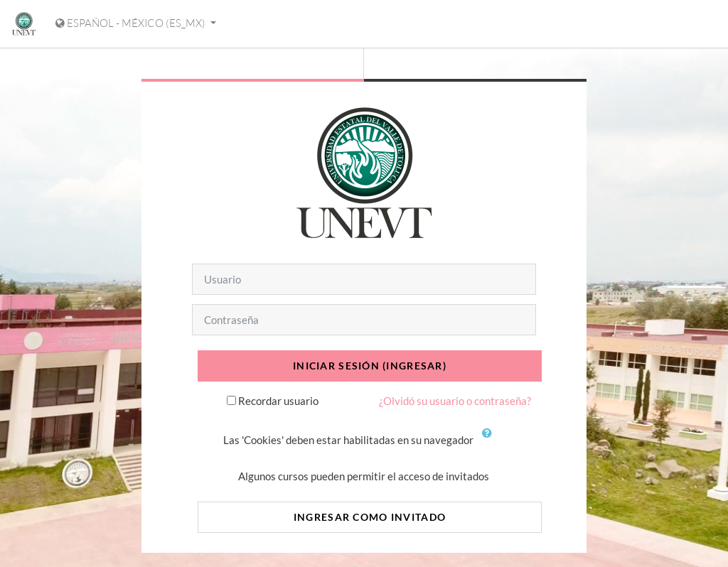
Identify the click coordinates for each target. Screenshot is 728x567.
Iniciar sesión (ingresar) (370, 366)
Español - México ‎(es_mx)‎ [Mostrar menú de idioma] (132, 23)
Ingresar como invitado (370, 517)
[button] (490, 441)
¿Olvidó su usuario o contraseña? (455, 401)
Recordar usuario (278, 401)
